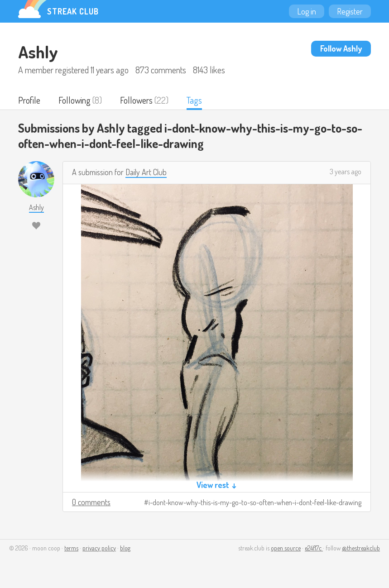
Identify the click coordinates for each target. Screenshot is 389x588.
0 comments (91, 502)
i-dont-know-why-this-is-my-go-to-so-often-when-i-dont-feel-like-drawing (255, 502)
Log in (307, 11)
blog (125, 548)
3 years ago (346, 172)
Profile (29, 100)
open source (286, 548)
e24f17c (314, 548)
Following (74, 100)
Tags (194, 100)
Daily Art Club (146, 172)
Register (350, 11)
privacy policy (99, 548)
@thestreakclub (361, 548)
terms (71, 548)
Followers (136, 100)
